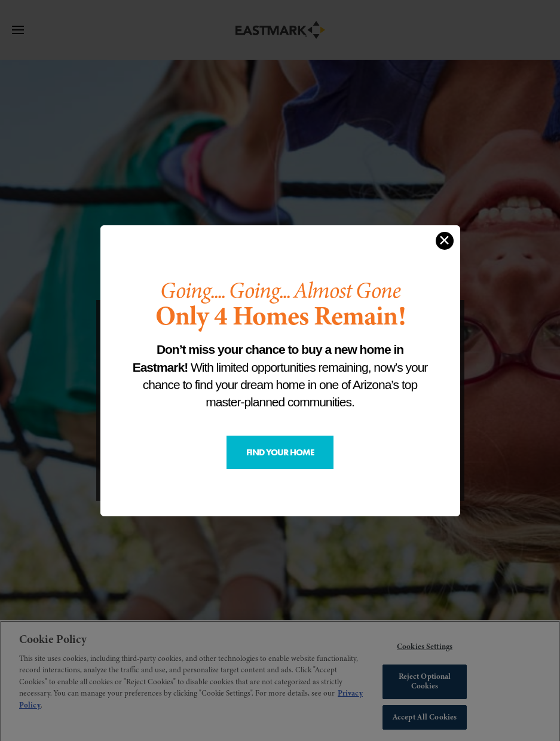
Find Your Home (280, 452)
